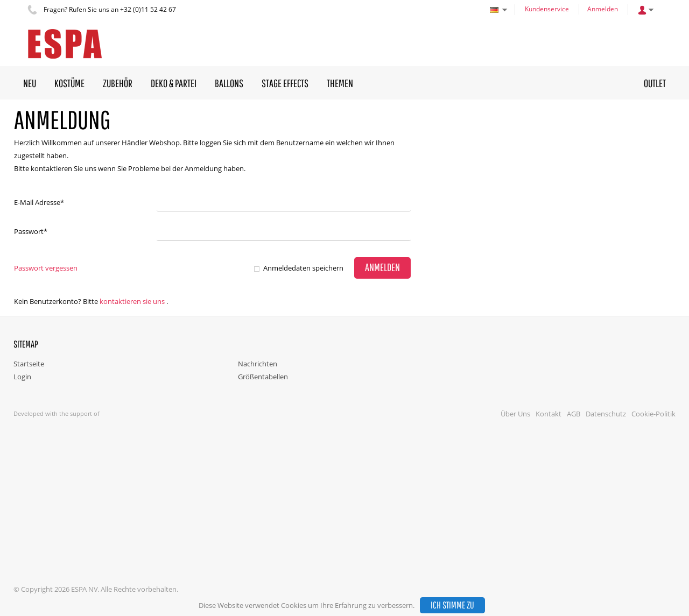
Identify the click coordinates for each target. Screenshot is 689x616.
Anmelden (603, 9)
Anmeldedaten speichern (303, 268)
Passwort (31, 231)
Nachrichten (258, 364)
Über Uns (515, 414)
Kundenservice (547, 9)
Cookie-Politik (653, 414)
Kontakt (549, 414)
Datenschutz (606, 414)
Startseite (29, 364)
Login (22, 377)
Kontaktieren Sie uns (132, 301)
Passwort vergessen (46, 268)
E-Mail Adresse (39, 202)
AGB (574, 414)
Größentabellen (263, 377)
